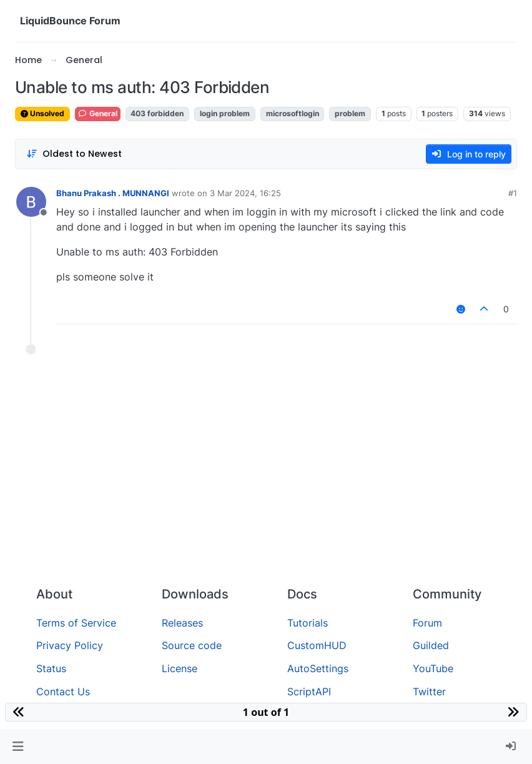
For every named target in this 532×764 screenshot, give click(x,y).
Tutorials (308, 623)
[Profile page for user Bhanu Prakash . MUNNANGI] (31, 202)
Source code (192, 645)
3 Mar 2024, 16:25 (245, 193)
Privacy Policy (70, 645)
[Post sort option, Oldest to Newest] (74, 154)
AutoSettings (318, 668)
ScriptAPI (309, 692)
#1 (513, 193)
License (180, 668)
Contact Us (63, 692)
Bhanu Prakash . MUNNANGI (113, 193)
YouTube (433, 668)
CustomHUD (317, 645)
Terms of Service (76, 623)
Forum (427, 623)
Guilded (431, 645)
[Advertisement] (266, 483)
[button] (18, 747)
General (98, 113)
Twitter (429, 692)
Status (51, 668)
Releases (182, 623)
